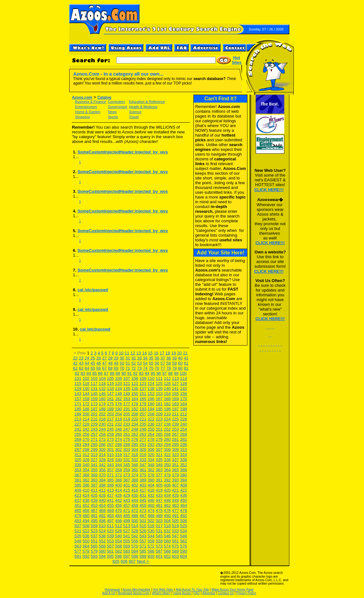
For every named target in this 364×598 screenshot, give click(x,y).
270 (86, 439)
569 (127, 546)
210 (167, 414)
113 (175, 378)
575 (175, 546)
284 (86, 444)
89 (118, 373)
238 (167, 424)
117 (94, 383)
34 (145, 358)
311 (78, 455)
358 (118, 470)
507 (78, 526)
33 (139, 358)
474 (151, 511)
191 (127, 409)
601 (159, 556)
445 (143, 500)
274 (118, 439)
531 (159, 531)
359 (127, 470)
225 (175, 419)
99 (176, 373)
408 (184, 485)
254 (184, 429)
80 (180, 368)
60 (180, 363)
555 (127, 541)
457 (127, 505)
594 (102, 556)
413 (111, 490)
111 (159, 378)
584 (135, 551)
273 (111, 439)
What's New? (162, 593)
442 (118, 500)
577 (78, 551)
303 (127, 450)
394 (184, 480)
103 (94, 378)
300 (102, 450)
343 (111, 465)
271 (94, 439)
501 (143, 521)
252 (167, 429)
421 (175, 490)
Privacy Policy (246, 593)
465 (78, 511)
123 (143, 383)
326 (86, 460)
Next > (143, 561)
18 (168, 353)
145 (94, 394)
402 (135, 485)
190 (118, 409)
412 (102, 490)
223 (159, 419)
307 (159, 450)
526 (118, 531)
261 (127, 434)
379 (175, 475)
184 (184, 404)
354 (86, 470)
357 (111, 470)
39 (174, 358)
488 (151, 516)
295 (175, 444)
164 (135, 399)
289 (127, 444)
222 (151, 419)
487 (143, 516)
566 (102, 546)
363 (159, 470)
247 (127, 429)
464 (184, 505)
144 (86, 394)
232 (118, 424)
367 (78, 475)
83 (83, 373)
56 (157, 363)
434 (167, 495)
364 (167, 470)
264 (151, 434)
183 (175, 404)
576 (184, 546)
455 (111, 505)
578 (86, 551)
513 (127, 526)
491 (175, 516)
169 (175, 399)
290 (135, 444)
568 (118, 546)
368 (86, 475)
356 (102, 470)
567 (111, 546)
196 (167, 409)
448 (167, 500)
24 (87, 358)
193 (143, 409)
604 (184, 556)
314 (102, 455)
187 (94, 409)
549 (78, 541)
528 (135, 531)
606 (124, 561)
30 (122, 358)
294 (167, 444)
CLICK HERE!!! (269, 190)
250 (151, 429)
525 (111, 531)
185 (78, 409)
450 (184, 500)
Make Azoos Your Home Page (233, 590)
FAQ (197, 593)
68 (110, 368)
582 (118, 551)
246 (118, 429)
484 (118, 516)
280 (167, 439)
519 (175, 526)
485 (127, 516)
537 (94, 536)
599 (143, 556)
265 (159, 434)
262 (135, 434)
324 (184, 455)
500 (135, 521)
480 (86, 516)
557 (143, 541)
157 (78, 399)
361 (143, 470)
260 (118, 434)
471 (127, 511)
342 (102, 465)
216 (102, 419)
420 (167, 490)
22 (75, 358)
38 (169, 358)
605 (116, 561)
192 (135, 409)
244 (102, 429)
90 (124, 373)
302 (118, 450)
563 (78, 546)
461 (159, 505)
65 (93, 368)
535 (78, 536)
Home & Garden (88, 112)
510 (102, 526)
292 (151, 444)
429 (127, 495)
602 (167, 556)
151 (143, 394)
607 (132, 561)
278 (151, 439)
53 (139, 363)
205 (127, 414)
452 (86, 505)
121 (127, 383)
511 (111, 526)
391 (159, 480)
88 (112, 373)
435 (175, 495)
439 (94, 500)
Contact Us (226, 593)
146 (102, 394)
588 (167, 551)
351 (175, 465)
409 (78, 490)
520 (184, 526)
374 (135, 475)
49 (116, 363)
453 (94, 505)
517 (159, 526)
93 (141, 373)
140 (167, 389)
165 (143, 399)
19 (173, 353)
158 (86, 399)
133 (111, 389)
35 (151, 358)
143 (78, 394)
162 (118, 399)
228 (86, 424)
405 (159, 485)
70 (122, 368)
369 (94, 475)
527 (127, 531)
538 (102, 536)
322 (167, 455)
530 (151, 531)
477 (175, 511)
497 (111, 521)
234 (135, 424)
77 (163, 368)
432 (151, 495)
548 (184, 536)
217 (111, 419)
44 (87, 363)
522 (86, 531)
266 (167, 434)
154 (167, 394)
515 (143, 526)
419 (159, 490)
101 (78, 378)
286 (102, 444)
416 (135, 490)
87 (106, 373)
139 (159, 389)
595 (111, 556)
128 (184, 383)
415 (127, 490)
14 (145, 353)
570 (135, 546)
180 (151, 404)
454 (102, 505)
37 (163, 358)
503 (159, 521)
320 (151, 455)
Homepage (112, 590)
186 (86, 409)
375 (143, 475)
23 (81, 358)
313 (94, 455)
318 (135, 455)
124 (151, 383)
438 (86, 500)
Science (135, 112)
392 (167, 480)
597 (127, 556)
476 (167, 511)
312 (86, 455)
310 (184, 450)
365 (175, 470)
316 (118, 455)
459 (143, 505)
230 (102, 424)
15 (150, 353)
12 (133, 353)
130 (86, 389)
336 (167, 460)
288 (118, 444)
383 (94, 480)
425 (94, 495)
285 (94, 444)
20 (179, 353)
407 (175, 485)
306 (151, 450)
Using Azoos (182, 593)
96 (158, 373)
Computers (117, 102)
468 (102, 511)
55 (151, 363)
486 (135, 516)
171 (78, 404)
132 (102, 389)
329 (111, 460)
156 (184, 394)
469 (111, 511)
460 (151, 505)
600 (151, 556)
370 (102, 475)
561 (175, 541)
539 (111, 536)
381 (78, 480)
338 (184, 460)
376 (151, 475)
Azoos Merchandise (137, 590)
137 (143, 389)
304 (135, 450)
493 (78, 521)
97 (165, 373)
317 (127, 455)
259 (111, 434)
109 (143, 378)
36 (157, 358)
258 (102, 434)
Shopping (82, 117)
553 (111, 541)
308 (167, 450)
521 (78, 531)
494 (86, 521)
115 (78, 383)
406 (167, 485)
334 (151, 460)
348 (151, 465)
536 (86, 536)
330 (118, 460)
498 (118, 521)
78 (169, 368)
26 (98, 358)
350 (167, 465)
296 (184, 444)
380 (184, 475)
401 (127, 485)
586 (151, 551)
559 (159, 541)
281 (175, 439)
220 (135, 419)
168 (167, 399)
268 (184, 434)
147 (111, 394)
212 (184, 414)
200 (86, 414)
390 (151, 480)
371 (111, 475)
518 (167, 526)
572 (151, 546)
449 (175, 500)
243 (94, 429)
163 (127, 399)
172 (86, 404)
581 (111, 551)
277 (143, 439)
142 (184, 389)
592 (86, 556)
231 (111, 424)
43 (81, 363)
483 (111, 516)
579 (94, 551)
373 (127, 475)
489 (159, 516)
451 (78, 505)
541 (127, 536)
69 (116, 368)
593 (94, 556)
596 (118, 556)
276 (135, 439)
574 (167, 546)
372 (118, 475)
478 (184, 511)
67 (104, 368)
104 (102, 378)
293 (159, 444)
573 (159, 546)
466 (86, 511)
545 (159, 536)
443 (127, 500)
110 (151, 378)
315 (111, 455)
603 (175, 556)
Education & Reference (147, 102)
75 (151, 368)
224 (167, 419)
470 (118, 511)
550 (86, 541)
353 (78, 470)
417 (143, 490)
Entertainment (86, 107)
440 (102, 500)
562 (184, 541)
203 (111, 414)
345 (127, 465)
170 (184, 399)
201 (94, 414)
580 (102, 551)
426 (102, 495)
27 (104, 358)
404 (151, 485)
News (112, 112)
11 (127, 353)
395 (78, 485)
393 (175, 480)
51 (128, 363)
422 (184, 490)
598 (135, 556)
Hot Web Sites (163, 590)
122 (135, 383)
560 (167, 541)
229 (94, 424)
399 (111, 485)
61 (186, 363)
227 (78, 424)
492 (184, 516)
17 (162, 353)
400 (118, 485)
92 (135, 373)
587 (159, 551)
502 (151, 521)
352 (184, 465)
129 (78, 389)
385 (111, 480)
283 (78, 444)
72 (133, 368)
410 (86, 490)
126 (167, 383)
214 (86, 419)
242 (86, 429)
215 (94, 419)
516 (151, 526)
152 (151, 394)
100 (183, 373)
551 (94, 541)
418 (151, 490)
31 (128, 358)
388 (135, 480)
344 (118, 465)
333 (143, 460)
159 (94, 399)
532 (167, 531)
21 (185, 353)
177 (127, 404)
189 (111, 409)
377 (159, 475)
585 (143, 551)
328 (102, 460)
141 (175, 389)
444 (135, 500)
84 (89, 373)
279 (159, 439)
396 (86, 485)
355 (94, 470)
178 (135, 404)
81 (186, 368)
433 (159, 495)
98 (170, 373)
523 (94, 531)
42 (75, 363)
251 (159, 429)
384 (102, 480)
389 (143, 480)
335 (159, 460)
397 (94, 485)
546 (167, 536)
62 (75, 368)
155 (175, 394)
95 (153, 373)
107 (127, 378)
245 (111, 429)
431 (143, 495)
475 (159, 511)
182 (167, 404)
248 (135, 429)
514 (135, 526)
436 (184, 495)
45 (93, 363)
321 (159, 455)
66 (98, 368)
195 (159, 409)
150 (135, 394)
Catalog (104, 97)
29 (116, 358)
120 (118, 383)
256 (86, 434)
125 (159, 383)
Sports (113, 117)
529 (143, 531)
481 (94, 516)
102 (86, 378)
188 (102, 409)
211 (175, 414)
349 (159, 465)
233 (127, 424)
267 (175, 434)
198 (184, 409)
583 (127, 551)
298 (86, 450)
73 (139, 368)
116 (86, 383)
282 (184, 439)
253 (175, 429)
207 (143, 414)
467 (94, 511)
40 (180, 358)
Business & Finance (90, 102)
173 (94, 404)
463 (175, 505)
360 (135, 470)
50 (122, 363)
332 (135, 460)
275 (127, 439)
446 (151, 500)
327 (94, 460)
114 (184, 378)
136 (135, 389)
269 (78, 439)
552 (102, 541)
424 (86, 495)
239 (175, 424)
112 (167, 378)
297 (78, 450)
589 (175, 551)
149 (127, 394)
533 (175, 531)
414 (118, 490)
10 (121, 353)
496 (102, 521)
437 (78, 500)
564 (86, 546)
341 (94, 465)
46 (98, 363)
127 (175, 383)
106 (118, 378)
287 (111, 444)
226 (184, 419)
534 (184, 531)
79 (174, 368)
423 (78, 495)
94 (147, 373)
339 (78, 465)
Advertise (209, 593)
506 (184, 521)
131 (94, 389)
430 (135, 495)
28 (110, 358)
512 (118, 526)
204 (118, 414)
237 (159, 424)
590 (184, 551)
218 (118, 419)
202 (102, 414)
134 (118, 389)
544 (151, 536)
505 (175, 521)
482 (102, 516)
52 (133, 363)
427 (111, 495)
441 (111, 500)
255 (78, 434)
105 (111, 378)
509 (94, 526)
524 (102, 531)
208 (151, 414)
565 (94, 546)
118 (102, 383)
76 (157, 368)
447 (159, 500)
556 (135, 541)
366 (184, 470)
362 (151, 470)
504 (167, 521)
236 (151, 424)
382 (86, 480)
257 (94, 434)
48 (110, 363)
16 (156, 353)
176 (118, 404)
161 (111, 399)
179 (143, 404)
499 (127, 521)
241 (78, 429)
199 (78, 414)
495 (94, 521)
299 (94, 450)
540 (118, 536)
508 (86, 526)
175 (111, 404)
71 (128, 368)
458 (135, 505)
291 (143, 444)
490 (167, 516)
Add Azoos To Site (192, 590)
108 (135, 378)
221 (143, 419)
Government (118, 107)
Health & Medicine (143, 107)
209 (159, 414)
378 (167, 475)
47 (104, 363)
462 (167, 505)
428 (118, 495)
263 (143, 434)
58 (169, 363)
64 (87, 368)
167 (159, 399)
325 (78, 460)
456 (118, 505)
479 (78, 516)
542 (135, 536)
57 (163, 363)
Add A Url (109, 593)
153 (159, 394)
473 (143, 511)
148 (118, 394)
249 (143, 429)
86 (100, 373)
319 (143, 455)
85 (94, 373)
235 (143, 424)
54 (145, 363)
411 (94, 490)
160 (102, 399)
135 (127, 389)
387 (127, 480)
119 (111, 383)
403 (143, 485)
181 (159, 404)
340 (86, 465)
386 (118, 480)
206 (135, 414)
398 (102, 485)
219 (127, 419)
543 (143, 536)
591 (78, 556)
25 (93, 358)
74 (145, 368)
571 (143, 546)
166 (151, 399)
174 (102, 404)
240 (184, 424)
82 (77, 373)
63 (81, 368)
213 (78, 419)
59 (174, 363)
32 (133, 358)
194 (151, 409)
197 (175, 409)
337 (175, 460)
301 (111, 450)
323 (175, 455)
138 (151, 389)
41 (186, 358)
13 (138, 353)
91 (130, 373)
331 (127, 460)
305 (143, 450)
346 (135, 465)
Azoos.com (82, 97)
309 (175, 450)
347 (143, 465)
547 (175, 536)
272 (102, 439)
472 (135, 511)
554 (118, 541)
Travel (134, 117)
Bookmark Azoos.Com (134, 593)
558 (151, 541)
